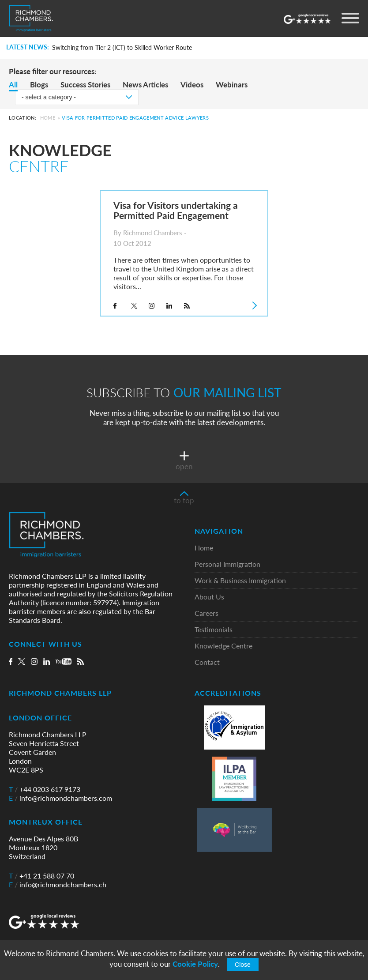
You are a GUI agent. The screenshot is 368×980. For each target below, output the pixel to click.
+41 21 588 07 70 (41, 876)
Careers (207, 613)
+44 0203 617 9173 (45, 789)
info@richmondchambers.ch (58, 885)
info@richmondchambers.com (60, 798)
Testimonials (214, 630)
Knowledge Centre (223, 646)
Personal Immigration (227, 564)
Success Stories (85, 85)
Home (48, 118)
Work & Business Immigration (240, 581)
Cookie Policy (195, 964)
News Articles (145, 85)
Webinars (232, 85)
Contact (207, 662)
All (13, 85)
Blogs (39, 85)
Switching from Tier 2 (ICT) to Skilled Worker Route (122, 48)
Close (243, 965)
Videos (192, 85)
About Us (209, 597)
